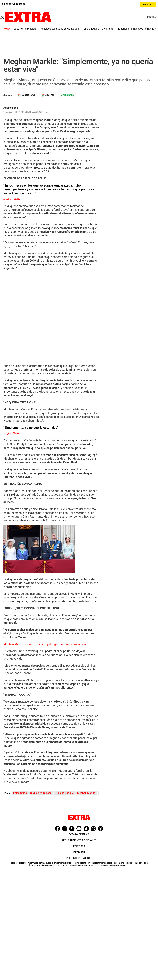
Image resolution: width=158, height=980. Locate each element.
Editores (79, 846)
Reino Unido (20, 793)
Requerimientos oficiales (79, 840)
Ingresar (152, 17)
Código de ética (79, 834)
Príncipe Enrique (64, 793)
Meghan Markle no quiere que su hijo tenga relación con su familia (45, 644)
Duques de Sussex (41, 793)
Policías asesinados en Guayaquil (60, 29)
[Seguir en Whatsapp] (67, 95)
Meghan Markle (86, 793)
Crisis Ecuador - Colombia (98, 29)
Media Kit (79, 852)
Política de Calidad (79, 858)
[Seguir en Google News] (26, 95)
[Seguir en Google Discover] (48, 95)
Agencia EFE (11, 108)
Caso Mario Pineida (25, 29)
